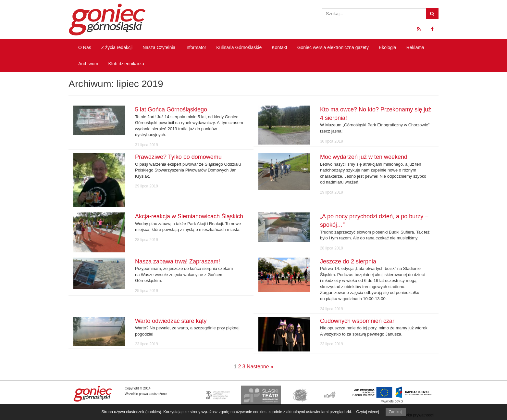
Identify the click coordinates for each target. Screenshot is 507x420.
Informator (196, 47)
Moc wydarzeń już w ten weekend (364, 157)
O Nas (85, 47)
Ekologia (388, 47)
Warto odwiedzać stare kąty (171, 321)
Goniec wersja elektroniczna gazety (333, 47)
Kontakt (279, 47)
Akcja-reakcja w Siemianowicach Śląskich (189, 216)
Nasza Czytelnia (159, 47)
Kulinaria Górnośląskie (239, 47)
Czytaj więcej (367, 412)
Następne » (260, 367)
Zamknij (396, 412)
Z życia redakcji (117, 47)
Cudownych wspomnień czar (357, 321)
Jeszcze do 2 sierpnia (348, 261)
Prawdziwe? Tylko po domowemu (178, 157)
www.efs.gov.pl (392, 401)
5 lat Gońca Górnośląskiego (171, 109)
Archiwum (88, 64)
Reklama (415, 47)
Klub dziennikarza (126, 64)
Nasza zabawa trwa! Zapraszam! (178, 261)
